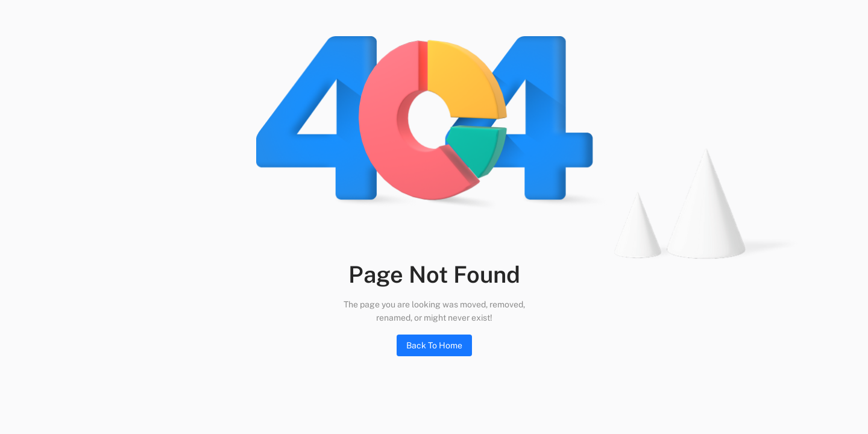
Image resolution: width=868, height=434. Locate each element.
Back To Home (434, 345)
